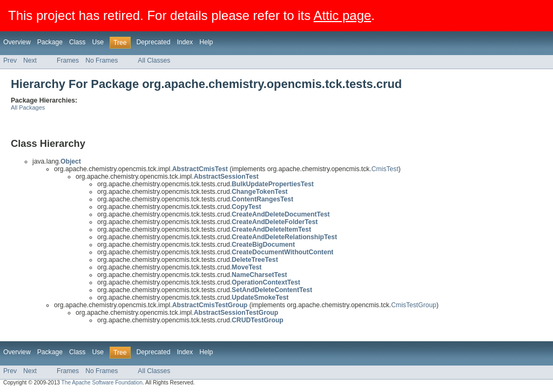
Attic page (343, 15)
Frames (68, 60)
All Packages (28, 107)
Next (30, 60)
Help (206, 42)
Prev (10, 60)
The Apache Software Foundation (102, 383)
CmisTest (385, 169)
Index (185, 42)
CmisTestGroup (414, 305)
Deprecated (154, 42)
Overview (17, 42)
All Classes (154, 60)
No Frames (102, 60)
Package (50, 42)
